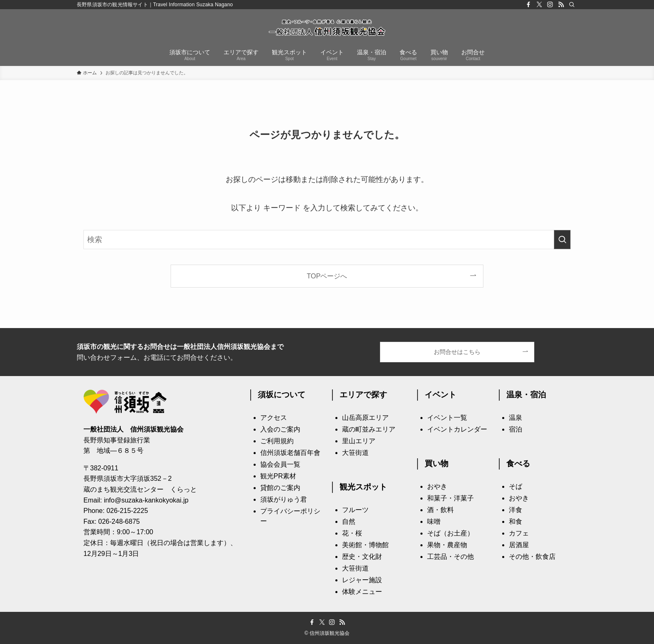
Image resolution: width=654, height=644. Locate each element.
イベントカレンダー (457, 429)
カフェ (519, 533)
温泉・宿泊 (526, 395)
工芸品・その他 (450, 557)
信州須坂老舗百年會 (290, 453)
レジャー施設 (362, 580)
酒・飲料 (440, 510)
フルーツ (355, 510)
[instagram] (550, 5)
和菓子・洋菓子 (450, 498)
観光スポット (363, 487)
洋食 (516, 510)
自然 (349, 522)
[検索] (572, 5)
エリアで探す (363, 395)
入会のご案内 (280, 429)
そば (516, 486)
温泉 (516, 418)
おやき (437, 486)
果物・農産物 (447, 545)
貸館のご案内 (280, 488)
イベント (440, 395)
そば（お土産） (450, 533)
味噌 (434, 522)
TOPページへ (327, 276)
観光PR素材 (278, 476)
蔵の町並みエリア (369, 429)
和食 (516, 522)
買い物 (436, 463)
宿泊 (516, 429)
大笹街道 (355, 453)
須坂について (282, 395)
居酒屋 (519, 545)
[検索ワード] (327, 240)
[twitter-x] (539, 5)
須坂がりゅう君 (284, 499)
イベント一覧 (447, 418)
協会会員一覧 (280, 464)
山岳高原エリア (365, 418)
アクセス (274, 418)
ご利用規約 (277, 441)
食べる (518, 463)
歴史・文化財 (362, 557)
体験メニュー (362, 592)
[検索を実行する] (562, 240)
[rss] (561, 5)
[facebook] (528, 5)
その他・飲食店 (532, 557)
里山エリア (359, 441)
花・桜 (352, 533)
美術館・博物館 (365, 545)
